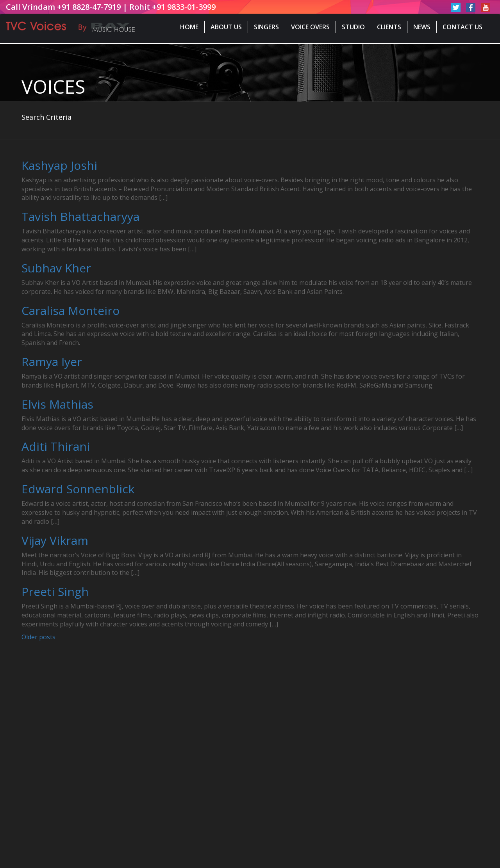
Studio (353, 27)
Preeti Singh (55, 591)
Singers (266, 27)
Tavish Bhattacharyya (80, 216)
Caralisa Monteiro (71, 310)
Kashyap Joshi (59, 165)
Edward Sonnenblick (78, 489)
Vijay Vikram (55, 540)
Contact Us (462, 27)
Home (189, 27)
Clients (389, 27)
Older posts (38, 637)
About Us (226, 27)
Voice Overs (310, 27)
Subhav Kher (56, 268)
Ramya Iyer (52, 362)
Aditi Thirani (56, 446)
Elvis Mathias (57, 404)
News (422, 27)
